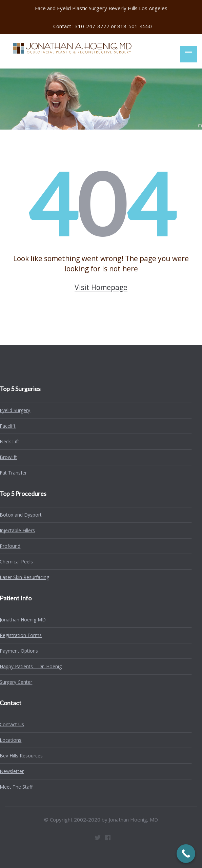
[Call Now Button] (186, 854)
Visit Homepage (101, 287)
